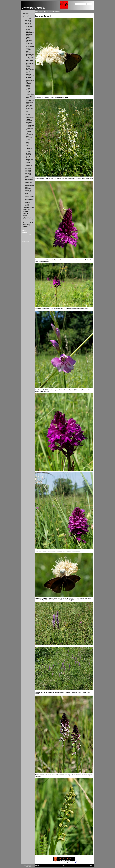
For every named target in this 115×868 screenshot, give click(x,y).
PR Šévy (28, 139)
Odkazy (25, 227)
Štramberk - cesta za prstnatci (29, 85)
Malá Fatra (29, 99)
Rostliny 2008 (28, 173)
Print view (24, 233)
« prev (37, 866)
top (64, 866)
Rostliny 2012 (28, 25)
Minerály (26, 213)
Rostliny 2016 (28, 19)
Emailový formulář (26, 235)
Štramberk (29, 68)
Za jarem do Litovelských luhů (29, 149)
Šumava (28, 65)
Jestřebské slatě (30, 64)
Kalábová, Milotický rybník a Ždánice (30, 76)
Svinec (28, 116)
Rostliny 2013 (28, 23)
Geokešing (26, 225)
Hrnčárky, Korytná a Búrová (28, 90)
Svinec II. (28, 113)
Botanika (26, 17)
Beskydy (28, 67)
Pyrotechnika (27, 217)
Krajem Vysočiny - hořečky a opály (30, 31)
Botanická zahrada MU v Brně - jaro (29, 155)
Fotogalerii (75, 862)
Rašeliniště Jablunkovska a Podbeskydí (30, 54)
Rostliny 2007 (28, 175)
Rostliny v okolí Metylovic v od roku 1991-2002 (29, 196)
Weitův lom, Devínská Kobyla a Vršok (30, 107)
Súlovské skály (30, 118)
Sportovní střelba (29, 223)
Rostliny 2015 (28, 20)
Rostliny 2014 (28, 22)
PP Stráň (28, 115)
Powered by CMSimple (28, 866)
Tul (27, 111)
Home (37, 11)
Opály (25, 215)
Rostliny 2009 (28, 172)
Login (23, 238)
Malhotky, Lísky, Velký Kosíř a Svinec (30, 102)
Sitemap (24, 230)
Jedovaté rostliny (29, 207)
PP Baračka (29, 138)
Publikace (27, 206)
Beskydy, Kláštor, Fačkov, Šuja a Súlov (30, 81)
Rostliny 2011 (28, 169)
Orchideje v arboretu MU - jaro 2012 (29, 159)
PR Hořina (29, 152)
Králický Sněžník (30, 70)
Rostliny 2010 (28, 170)
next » (91, 866)
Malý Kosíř (29, 110)
